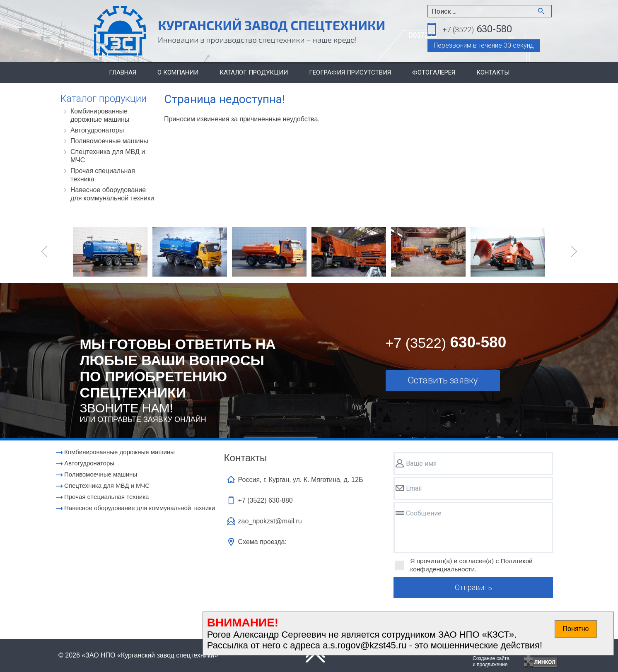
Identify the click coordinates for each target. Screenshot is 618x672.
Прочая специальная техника (103, 175)
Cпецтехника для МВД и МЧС (108, 156)
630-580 (477, 30)
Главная (123, 72)
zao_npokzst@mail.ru (270, 521)
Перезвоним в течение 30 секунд (484, 45)
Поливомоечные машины (109, 141)
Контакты (493, 72)
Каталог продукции (254, 72)
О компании (178, 72)
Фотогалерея (434, 72)
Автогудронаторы (97, 130)
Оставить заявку (443, 380)
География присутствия (350, 72)
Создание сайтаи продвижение (491, 661)
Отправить (473, 587)
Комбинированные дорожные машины (100, 115)
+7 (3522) (266, 500)
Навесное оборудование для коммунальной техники (112, 194)
